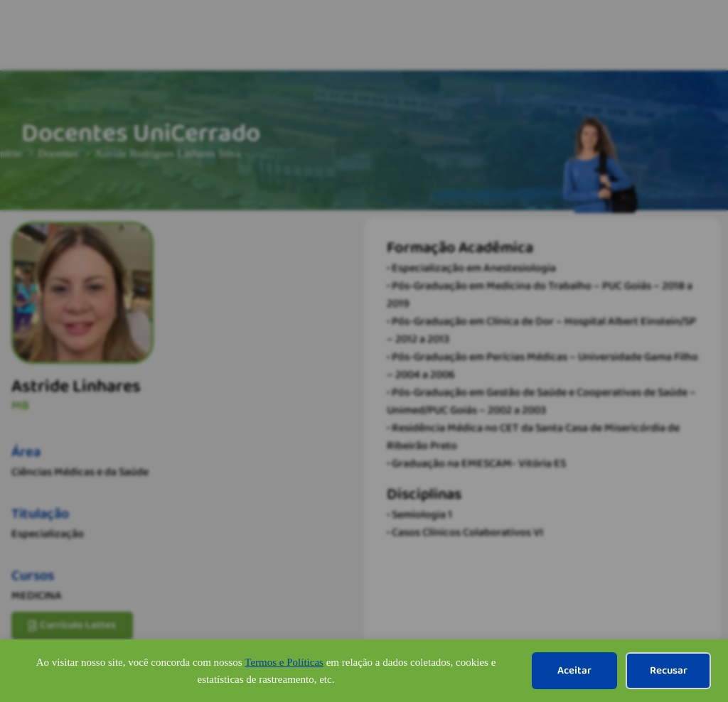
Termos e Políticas (284, 662)
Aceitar (574, 671)
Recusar (669, 671)
